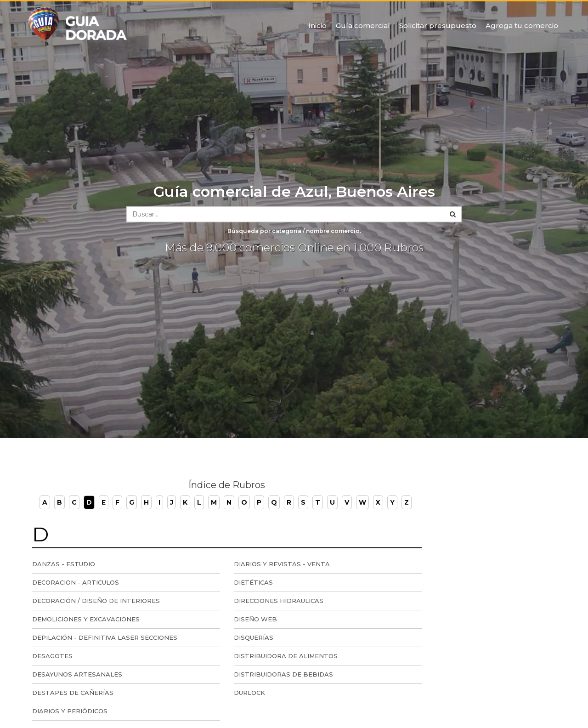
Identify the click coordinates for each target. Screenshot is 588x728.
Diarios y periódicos (70, 711)
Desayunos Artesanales (77, 674)
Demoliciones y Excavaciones (86, 619)
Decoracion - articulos (76, 582)
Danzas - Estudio (64, 564)
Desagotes (52, 656)
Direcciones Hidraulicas (279, 601)
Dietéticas (253, 582)
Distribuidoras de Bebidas (283, 674)
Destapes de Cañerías (73, 693)
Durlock (249, 693)
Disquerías (254, 637)
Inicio (317, 26)
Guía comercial (363, 26)
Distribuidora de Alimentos (286, 656)
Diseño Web (255, 619)
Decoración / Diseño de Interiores (96, 601)
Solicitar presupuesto (438, 26)
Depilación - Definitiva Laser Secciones (105, 637)
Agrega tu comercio (522, 26)
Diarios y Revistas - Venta (282, 564)
